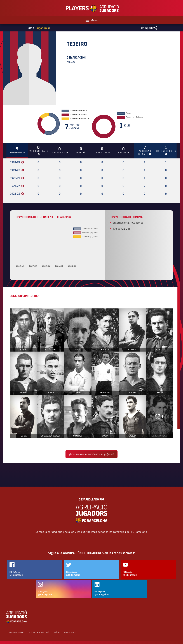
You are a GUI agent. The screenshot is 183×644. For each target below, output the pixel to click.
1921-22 (17, 186)
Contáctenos (70, 632)
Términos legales (17, 632)
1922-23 (17, 194)
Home (30, 28)
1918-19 (17, 162)
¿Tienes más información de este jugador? (91, 454)
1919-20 (17, 170)
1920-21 (17, 178)
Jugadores (42, 28)
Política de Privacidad (39, 632)
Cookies (56, 632)
